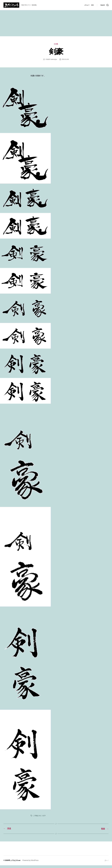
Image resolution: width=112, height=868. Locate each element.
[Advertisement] (56, 26)
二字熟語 (36, 818)
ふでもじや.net (16, 863)
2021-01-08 (65, 62)
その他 (56, 47)
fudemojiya (54, 62)
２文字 (43, 818)
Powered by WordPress (31, 863)
